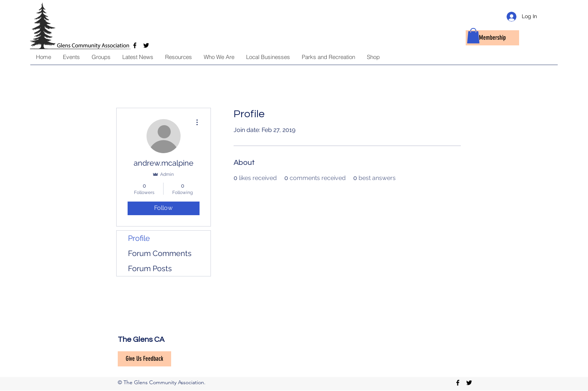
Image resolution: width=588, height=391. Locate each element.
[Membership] (492, 38)
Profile (139, 238)
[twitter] (469, 383)
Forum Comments (160, 253)
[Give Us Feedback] (144, 359)
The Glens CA (141, 340)
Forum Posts (150, 268)
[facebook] (458, 383)
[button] (473, 36)
